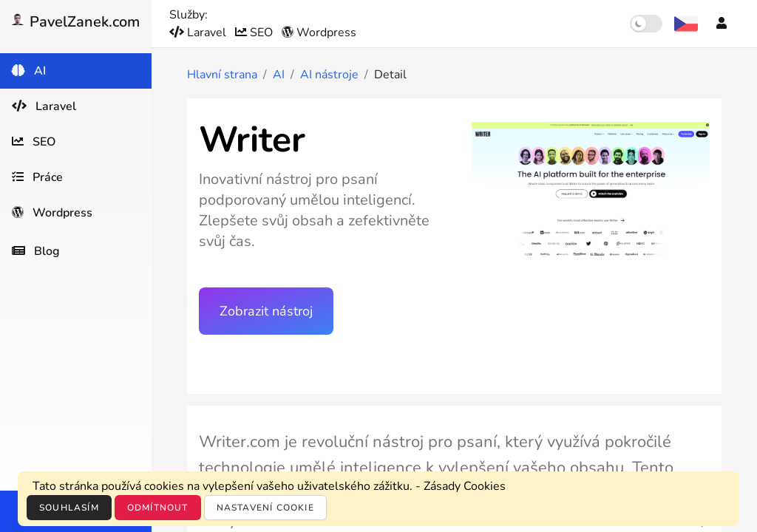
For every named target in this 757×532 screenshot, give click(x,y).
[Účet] (722, 24)
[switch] (646, 24)
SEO (255, 33)
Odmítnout (158, 508)
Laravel (199, 33)
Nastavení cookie (265, 508)
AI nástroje (329, 75)
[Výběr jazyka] (686, 24)
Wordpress (319, 33)
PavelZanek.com (76, 22)
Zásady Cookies (465, 486)
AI (279, 75)
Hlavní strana (222, 75)
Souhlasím (69, 508)
